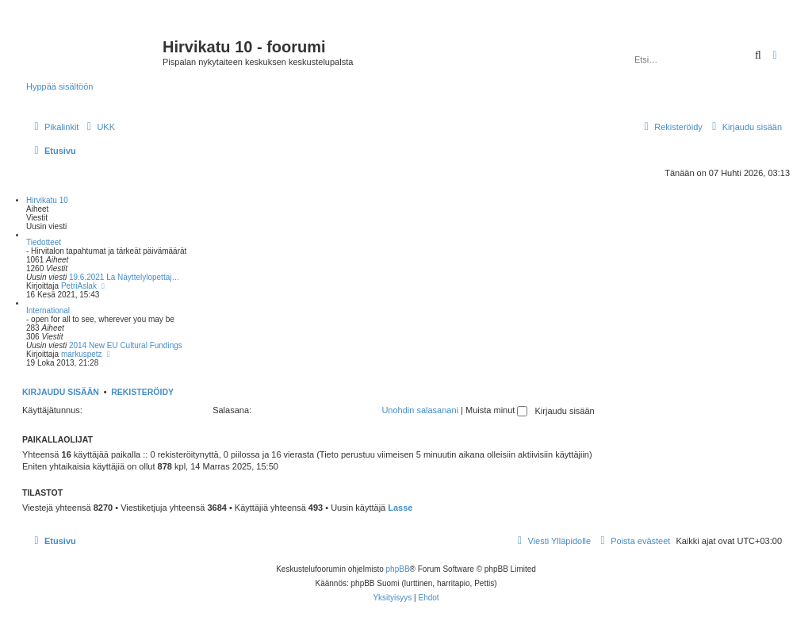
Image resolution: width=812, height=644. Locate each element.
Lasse (400, 508)
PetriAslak (79, 286)
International (48, 310)
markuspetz (82, 354)
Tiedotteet (44, 242)
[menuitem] (99, 127)
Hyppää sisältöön (59, 86)
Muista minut (496, 410)
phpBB (398, 569)
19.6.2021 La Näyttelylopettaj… (124, 277)
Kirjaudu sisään (61, 392)
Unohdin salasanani (420, 410)
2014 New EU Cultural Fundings (126, 345)
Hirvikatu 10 (47, 200)
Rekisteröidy (142, 392)
